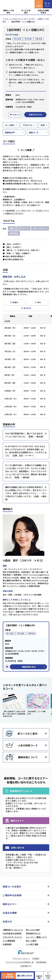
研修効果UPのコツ (33, 933)
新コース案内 (31, 941)
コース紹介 (10, 125)
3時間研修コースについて (13, 930)
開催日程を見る (35, 115)
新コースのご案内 (33, 930)
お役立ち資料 (39, 977)
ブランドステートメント (12, 937)
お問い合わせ (25, 976)
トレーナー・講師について (37, 937)
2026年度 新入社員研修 (12, 933)
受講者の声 (10, 132)
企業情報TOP (26, 966)
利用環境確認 (41, 962)
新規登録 (39, 4)
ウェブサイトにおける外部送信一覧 (20, 962)
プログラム (28, 125)
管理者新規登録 (8, 976)
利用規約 (36, 958)
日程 (43, 125)
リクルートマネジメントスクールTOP (19, 19)
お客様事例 (7, 944)
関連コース (34, 132)
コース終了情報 (32, 944)
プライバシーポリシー (21, 958)
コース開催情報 (9, 941)
